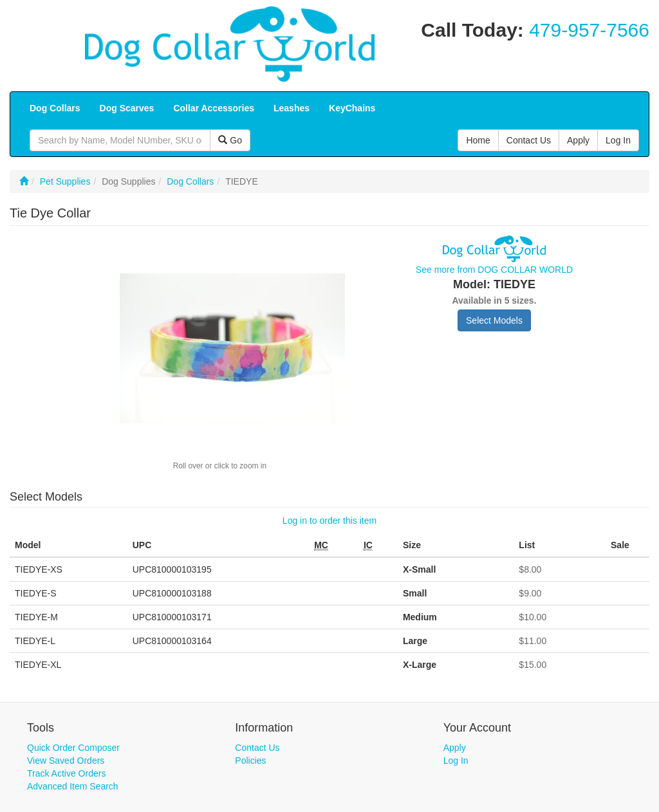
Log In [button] (618, 140)
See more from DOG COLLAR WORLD (494, 270)
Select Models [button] (494, 320)
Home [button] (478, 140)
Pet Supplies (65, 181)
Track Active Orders (66, 773)
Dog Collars (190, 181)
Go (230, 140)
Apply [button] (578, 140)
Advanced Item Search (73, 786)
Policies (250, 761)
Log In (456, 761)
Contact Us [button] (529, 140)
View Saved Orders (66, 761)
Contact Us (257, 748)
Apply (455, 748)
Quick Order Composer (73, 748)
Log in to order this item (329, 521)
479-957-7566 (589, 30)
